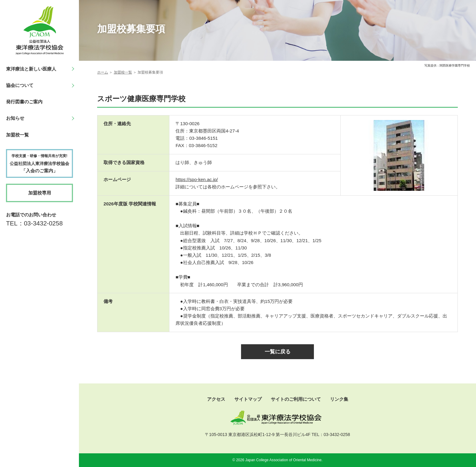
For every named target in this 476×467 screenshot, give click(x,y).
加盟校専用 (40, 193)
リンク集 (339, 399)
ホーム (103, 72)
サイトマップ (248, 399)
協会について (20, 85)
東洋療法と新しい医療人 (31, 69)
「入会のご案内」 (39, 163)
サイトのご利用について (296, 399)
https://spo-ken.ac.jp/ (197, 179)
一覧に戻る (278, 352)
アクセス (216, 399)
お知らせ (15, 118)
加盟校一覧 (17, 135)
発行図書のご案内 (24, 102)
